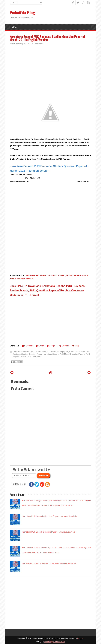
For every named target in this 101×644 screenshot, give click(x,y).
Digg (75, 346)
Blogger (80, 638)
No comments (38, 44)
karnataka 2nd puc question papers (53, 352)
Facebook (27, 346)
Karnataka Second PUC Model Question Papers (64, 354)
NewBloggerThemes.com (55, 642)
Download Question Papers (25, 352)
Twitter (40, 346)
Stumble (64, 346)
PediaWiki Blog (22, 12)
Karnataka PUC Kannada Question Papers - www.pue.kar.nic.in (49, 516)
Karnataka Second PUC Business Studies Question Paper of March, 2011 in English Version (47, 38)
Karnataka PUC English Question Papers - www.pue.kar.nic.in (49, 532)
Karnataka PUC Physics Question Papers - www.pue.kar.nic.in (49, 563)
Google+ (52, 346)
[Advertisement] (50, 68)
